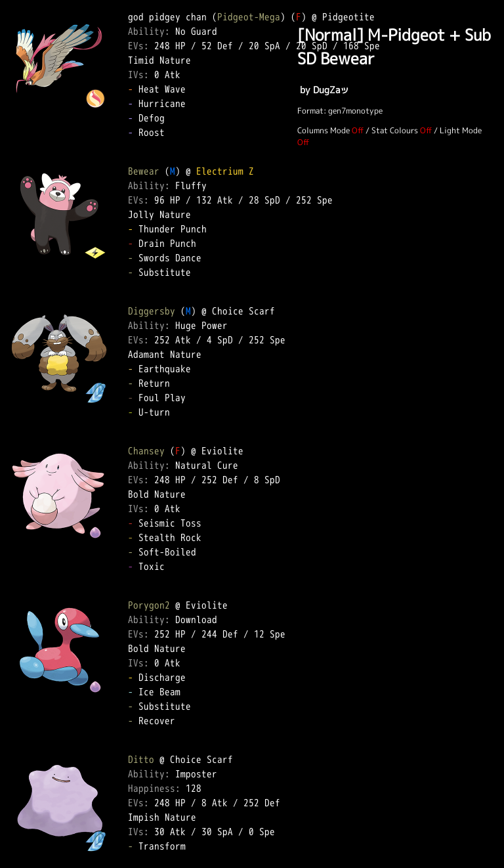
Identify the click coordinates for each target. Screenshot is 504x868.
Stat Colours (395, 130)
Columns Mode (324, 130)
